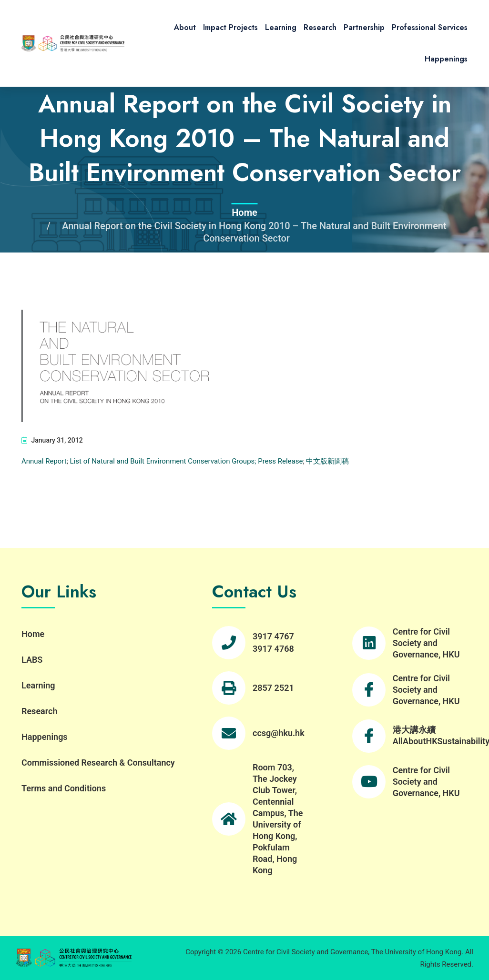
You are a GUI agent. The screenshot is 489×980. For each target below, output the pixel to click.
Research (320, 27)
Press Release (279, 461)
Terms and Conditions (64, 788)
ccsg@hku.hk (279, 733)
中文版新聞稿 (327, 461)
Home (244, 212)
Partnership (364, 27)
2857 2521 (273, 688)
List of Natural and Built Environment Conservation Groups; (163, 461)
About (185, 27)
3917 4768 (273, 649)
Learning (281, 27)
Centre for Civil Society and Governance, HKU (426, 643)
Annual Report (44, 461)
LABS (32, 660)
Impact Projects (230, 27)
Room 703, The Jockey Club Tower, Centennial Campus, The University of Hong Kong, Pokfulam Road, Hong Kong (278, 819)
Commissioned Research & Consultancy (98, 763)
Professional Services (430, 27)
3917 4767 (273, 636)
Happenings (446, 59)
